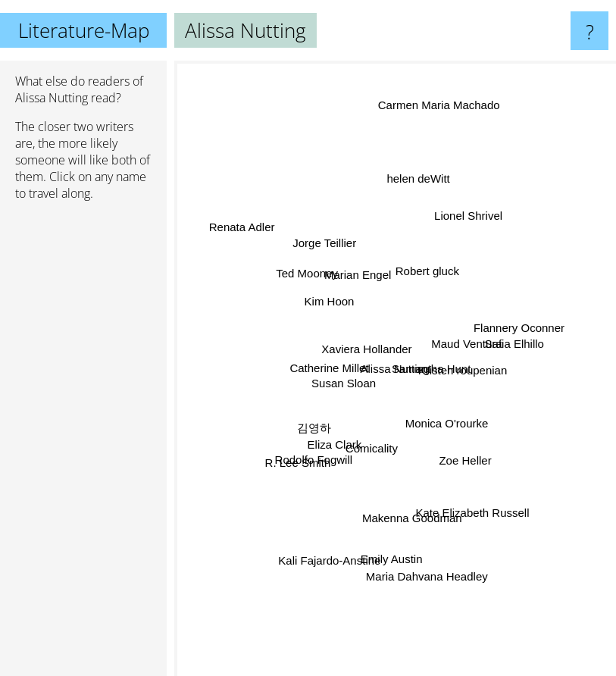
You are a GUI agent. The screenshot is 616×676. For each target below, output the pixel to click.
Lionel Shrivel (464, 222)
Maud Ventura (463, 344)
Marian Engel (360, 279)
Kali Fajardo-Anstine (331, 555)
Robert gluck (425, 276)
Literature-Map (84, 30)
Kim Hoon (331, 300)
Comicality (372, 445)
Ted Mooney (311, 278)
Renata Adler (244, 232)
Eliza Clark (336, 441)
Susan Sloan (346, 383)
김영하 (314, 426)
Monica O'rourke (444, 421)
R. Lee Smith (302, 460)
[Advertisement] (83, 445)
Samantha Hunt (431, 368)
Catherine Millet (333, 368)
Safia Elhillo (508, 346)
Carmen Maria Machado (440, 103)
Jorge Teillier (330, 247)
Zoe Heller (461, 457)
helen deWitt (419, 182)
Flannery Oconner (514, 322)
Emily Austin (392, 552)
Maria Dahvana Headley (425, 569)
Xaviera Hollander (368, 349)
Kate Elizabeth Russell (469, 506)
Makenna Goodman (412, 521)
